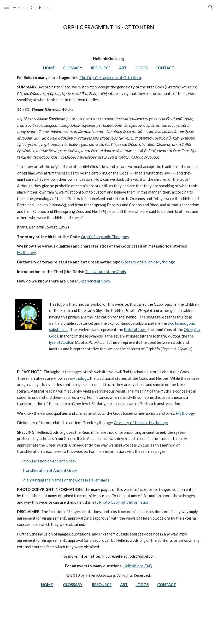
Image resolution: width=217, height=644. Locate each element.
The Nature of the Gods (105, 272)
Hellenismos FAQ (138, 566)
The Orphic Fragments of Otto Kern (110, 78)
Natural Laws (135, 330)
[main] (108, 27)
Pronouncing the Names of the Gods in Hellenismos (66, 480)
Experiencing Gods (94, 281)
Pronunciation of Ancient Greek (49, 461)
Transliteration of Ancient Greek (50, 470)
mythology (79, 378)
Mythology (26, 253)
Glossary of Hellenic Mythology (148, 262)
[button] (6, 7)
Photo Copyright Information (124, 502)
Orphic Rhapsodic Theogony (105, 237)
